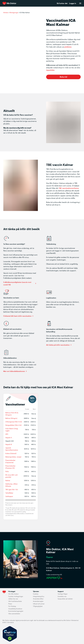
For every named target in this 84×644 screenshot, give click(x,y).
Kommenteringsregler (16, 611)
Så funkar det (62, 3)
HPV (7, 434)
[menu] (80, 3)
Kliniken (6, 13)
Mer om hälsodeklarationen (14, 371)
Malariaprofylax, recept (13, 457)
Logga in (73, 3)
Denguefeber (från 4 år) (14, 425)
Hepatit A (9, 438)
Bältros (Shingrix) (11, 418)
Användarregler (38, 601)
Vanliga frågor (63, 594)
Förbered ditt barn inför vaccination (17, 316)
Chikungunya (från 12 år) (14, 422)
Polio (7, 471)
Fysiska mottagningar (16, 596)
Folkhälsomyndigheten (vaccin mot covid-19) (17, 283)
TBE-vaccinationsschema (69, 188)
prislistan (68, 47)
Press (10, 604)
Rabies (8, 480)
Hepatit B (9, 444)
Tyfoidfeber (9, 493)
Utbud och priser (39, 604)
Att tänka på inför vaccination (58, 345)
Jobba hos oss (13, 599)
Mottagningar (14, 13)
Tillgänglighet (38, 606)
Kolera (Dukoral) (11, 453)
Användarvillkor (38, 599)
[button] (63, 77)
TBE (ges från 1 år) (12, 489)
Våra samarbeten (14, 614)
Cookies (36, 594)
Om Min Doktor (13, 594)
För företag (12, 606)
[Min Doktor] (24, 3)
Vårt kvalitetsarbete (15, 601)
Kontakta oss (62, 596)
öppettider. (51, 70)
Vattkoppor (9, 496)
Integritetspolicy (39, 596)
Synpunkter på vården (65, 599)
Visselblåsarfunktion (15, 609)
